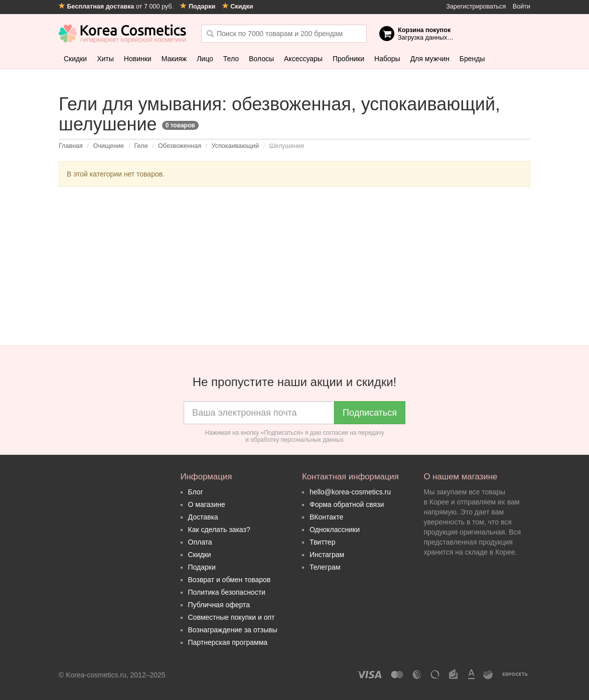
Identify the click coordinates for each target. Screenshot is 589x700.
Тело (231, 59)
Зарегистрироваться (476, 7)
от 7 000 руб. (117, 7)
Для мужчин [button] (430, 59)
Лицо (205, 59)
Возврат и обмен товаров (230, 580)
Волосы (261, 59)
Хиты (105, 59)
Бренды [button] (472, 59)
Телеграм (325, 567)
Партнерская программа (228, 642)
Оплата (200, 542)
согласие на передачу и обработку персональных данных (315, 436)
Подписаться (370, 413)
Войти (522, 7)
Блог (196, 492)
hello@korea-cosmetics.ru (350, 492)
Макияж (174, 59)
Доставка (203, 517)
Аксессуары (303, 59)
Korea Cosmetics (123, 34)
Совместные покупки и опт (232, 617)
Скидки (75, 59)
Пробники (348, 59)
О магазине (207, 504)
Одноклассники (335, 530)
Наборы (387, 59)
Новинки (138, 59)
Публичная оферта (219, 605)
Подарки (202, 567)
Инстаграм (327, 555)
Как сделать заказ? (219, 530)
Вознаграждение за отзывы (233, 630)
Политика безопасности (227, 592)
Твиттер (322, 542)
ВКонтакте (326, 517)
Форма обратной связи (347, 504)
